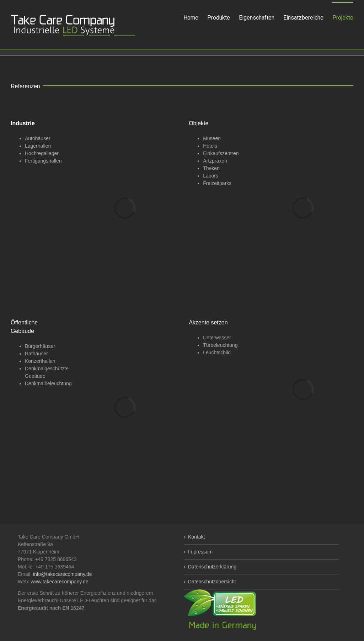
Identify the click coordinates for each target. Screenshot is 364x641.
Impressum (200, 552)
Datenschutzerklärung (212, 567)
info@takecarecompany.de (63, 574)
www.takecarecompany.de (59, 582)
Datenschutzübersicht (212, 582)
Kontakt (196, 537)
